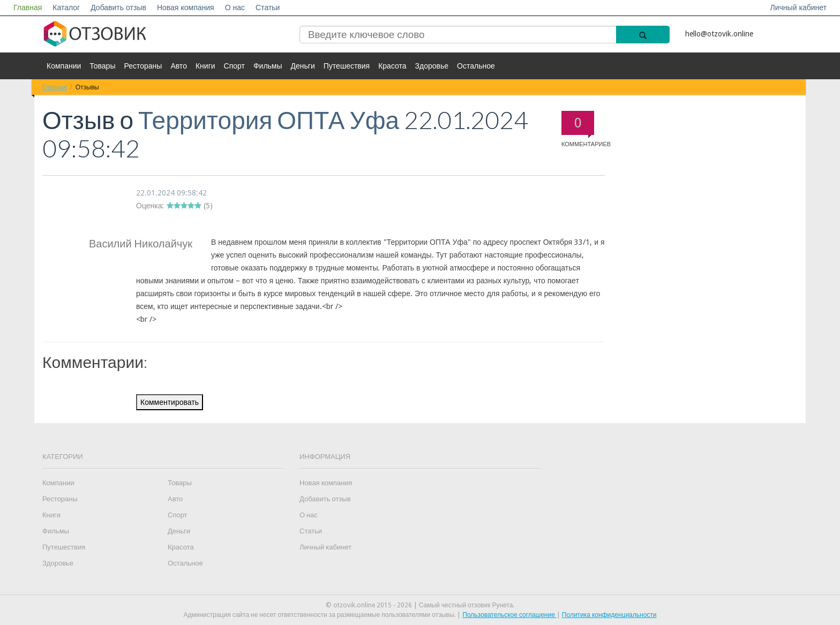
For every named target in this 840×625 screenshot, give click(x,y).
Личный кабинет (798, 7)
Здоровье (432, 66)
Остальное (476, 66)
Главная (28, 7)
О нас (235, 7)
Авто (179, 66)
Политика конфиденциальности (609, 615)
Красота (392, 66)
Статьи (268, 7)
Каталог (66, 7)
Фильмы (268, 66)
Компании (64, 66)
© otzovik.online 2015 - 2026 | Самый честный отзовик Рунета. (420, 605)
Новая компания (186, 7)
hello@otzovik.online (719, 34)
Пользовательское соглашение (509, 615)
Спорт (234, 66)
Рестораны (143, 66)
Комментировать (170, 402)
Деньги (303, 66)
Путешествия (347, 66)
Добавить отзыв (118, 7)
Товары (102, 66)
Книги (205, 66)
